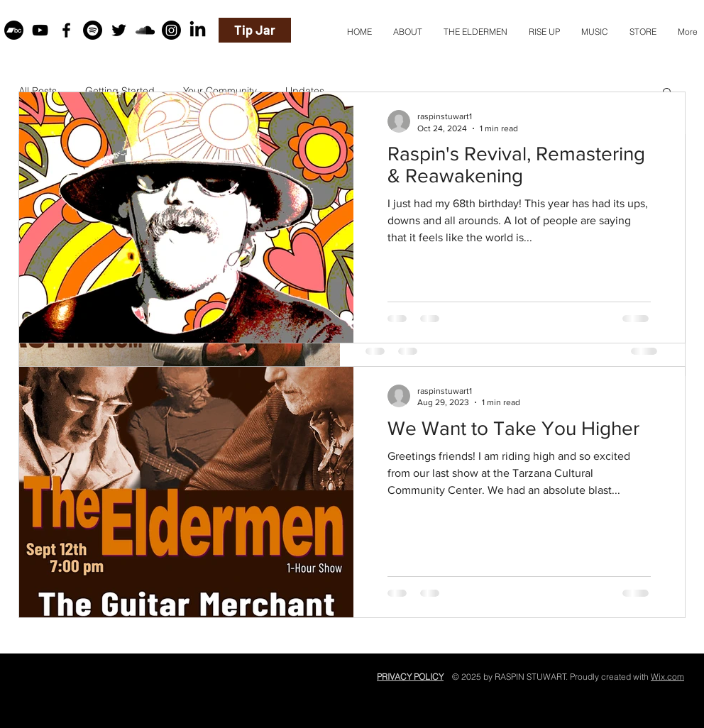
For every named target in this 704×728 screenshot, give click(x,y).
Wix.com (667, 677)
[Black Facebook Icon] (66, 30)
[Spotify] (93, 30)
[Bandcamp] (14, 30)
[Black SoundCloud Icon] (145, 30)
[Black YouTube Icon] (40, 30)
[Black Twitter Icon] (119, 30)
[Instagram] (171, 30)
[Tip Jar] (255, 30)
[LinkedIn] (198, 30)
